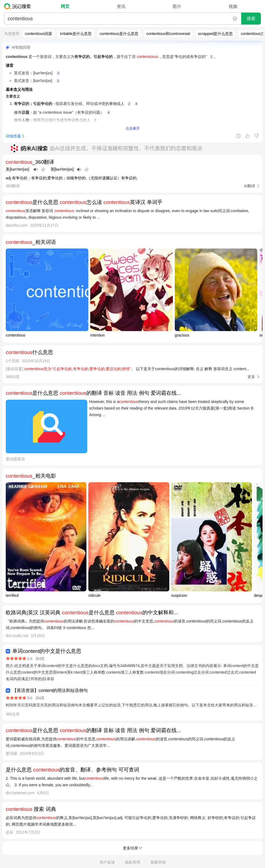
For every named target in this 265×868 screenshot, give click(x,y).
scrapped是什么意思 (216, 34)
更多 (251, 377)
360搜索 (19, 6)
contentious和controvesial (168, 34)
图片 (177, 6)
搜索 (251, 18)
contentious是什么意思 (119, 34)
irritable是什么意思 (76, 34)
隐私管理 (133, 862)
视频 (233, 6)
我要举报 (158, 862)
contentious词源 (39, 34)
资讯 (121, 6)
